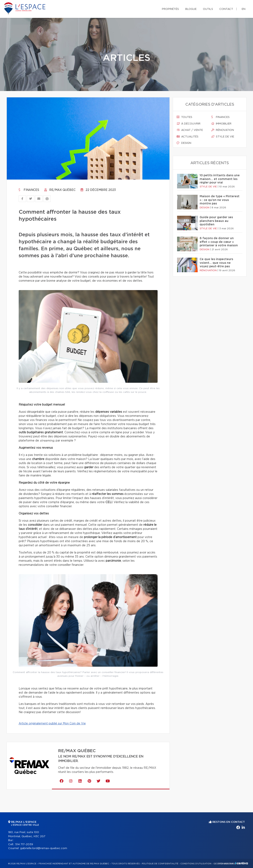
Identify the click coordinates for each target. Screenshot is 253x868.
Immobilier (221, 124)
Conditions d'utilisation (196, 864)
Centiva (242, 863)
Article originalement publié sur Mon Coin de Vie (52, 724)
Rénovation (223, 130)
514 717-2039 (24, 844)
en (244, 9)
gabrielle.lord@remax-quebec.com (44, 848)
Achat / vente (190, 130)
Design (184, 143)
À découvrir (189, 124)
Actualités (188, 137)
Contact (226, 9)
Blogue (191, 9)
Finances (29, 190)
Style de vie (223, 137)
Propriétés (170, 9)
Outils (208, 9)
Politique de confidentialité (160, 864)
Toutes (184, 117)
